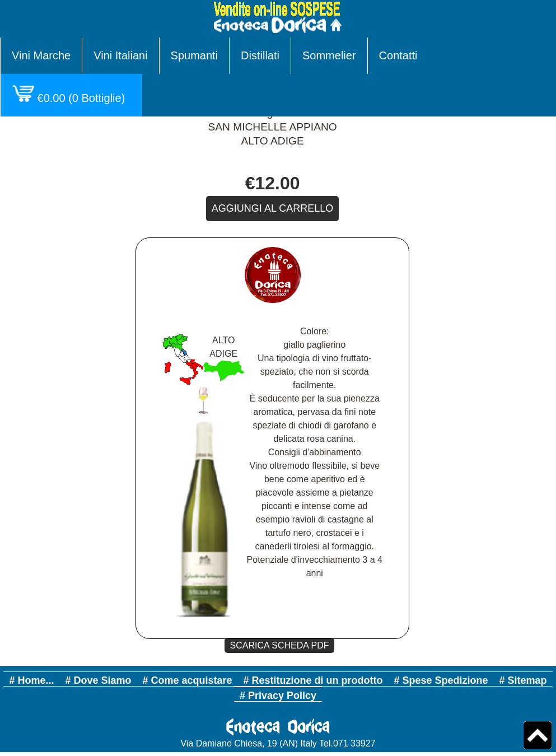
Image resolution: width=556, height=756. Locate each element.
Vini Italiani (120, 55)
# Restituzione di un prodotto (313, 680)
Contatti (398, 55)
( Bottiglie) (71, 95)
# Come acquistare (187, 680)
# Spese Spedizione (441, 680)
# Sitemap (523, 680)
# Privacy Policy (278, 696)
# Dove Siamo (98, 680)
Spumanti (195, 55)
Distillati (260, 55)
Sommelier (329, 55)
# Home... (31, 680)
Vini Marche (41, 55)
